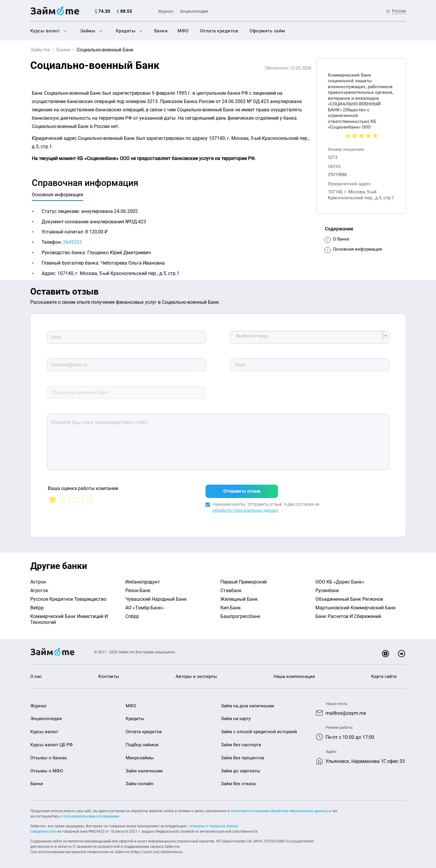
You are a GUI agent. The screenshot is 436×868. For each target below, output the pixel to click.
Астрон (38, 582)
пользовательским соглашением (91, 816)
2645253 (72, 242)
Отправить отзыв (242, 491)
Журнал (166, 11)
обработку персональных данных (245, 510)
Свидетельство (43, 831)
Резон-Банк (138, 590)
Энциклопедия (194, 11)
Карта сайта (384, 676)
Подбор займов (142, 745)
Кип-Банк (231, 608)
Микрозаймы (140, 758)
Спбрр (132, 616)
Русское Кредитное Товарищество (68, 599)
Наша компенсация (294, 676)
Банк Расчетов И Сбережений (348, 616)
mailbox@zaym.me (346, 713)
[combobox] (309, 337)
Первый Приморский (244, 582)
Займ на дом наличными (248, 706)
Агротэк (39, 590)
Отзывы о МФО (47, 771)
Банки (161, 31)
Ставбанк (231, 590)
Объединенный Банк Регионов (349, 599)
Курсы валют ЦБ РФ (52, 745)
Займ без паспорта (241, 745)
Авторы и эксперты (196, 676)
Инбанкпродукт (143, 582)
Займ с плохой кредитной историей (259, 732)
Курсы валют (49, 31)
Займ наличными (144, 771)
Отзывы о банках (49, 758)
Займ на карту (236, 719)
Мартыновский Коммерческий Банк (356, 608)
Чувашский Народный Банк (156, 599)
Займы (91, 31)
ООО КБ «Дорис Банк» (340, 582)
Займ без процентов (243, 758)
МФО (183, 31)
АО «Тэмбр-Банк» (145, 608)
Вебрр (37, 608)
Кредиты (129, 31)
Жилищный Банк (239, 599)
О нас (36, 676)
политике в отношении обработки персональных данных (279, 811)
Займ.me (40, 50)
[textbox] (308, 337)
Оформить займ (267, 31)
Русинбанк (327, 590)
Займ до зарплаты (241, 771)
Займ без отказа (238, 784)
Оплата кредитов (219, 31)
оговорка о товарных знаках (214, 826)
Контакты (109, 676)
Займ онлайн (140, 784)
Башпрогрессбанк (240, 616)
